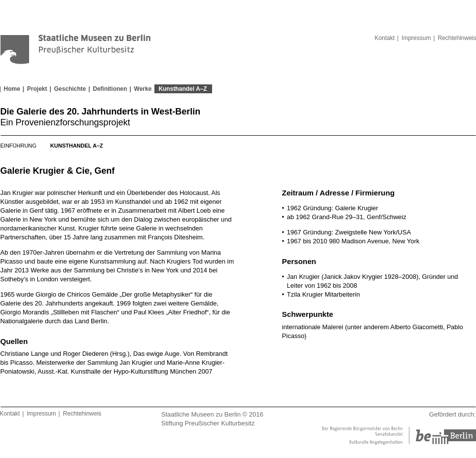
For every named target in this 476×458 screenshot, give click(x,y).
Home (12, 89)
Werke (143, 89)
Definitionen (110, 89)
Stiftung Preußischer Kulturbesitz (208, 423)
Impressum (416, 38)
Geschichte (70, 89)
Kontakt (384, 38)
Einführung (18, 146)
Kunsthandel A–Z (183, 89)
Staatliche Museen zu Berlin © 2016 (212, 414)
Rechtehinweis (82, 414)
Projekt (37, 89)
